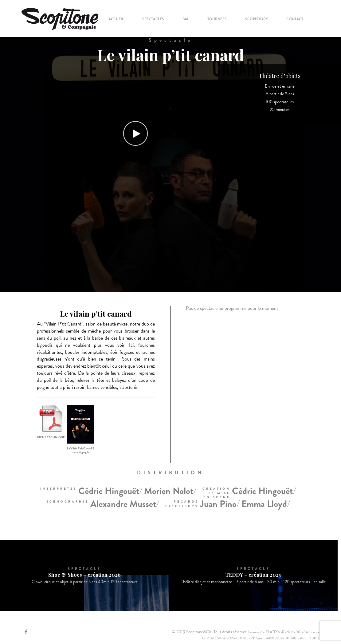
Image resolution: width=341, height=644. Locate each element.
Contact (295, 19)
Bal (186, 19)
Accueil (116, 19)
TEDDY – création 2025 (253, 575)
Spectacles (153, 19)
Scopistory (257, 19)
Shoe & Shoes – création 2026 (84, 575)
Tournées (217, 19)
